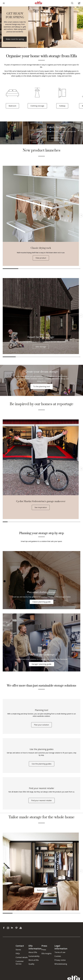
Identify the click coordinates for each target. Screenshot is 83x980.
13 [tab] (63, 522)
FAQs (18, 953)
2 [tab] (26, 269)
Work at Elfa (34, 960)
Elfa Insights (47, 953)
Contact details (22, 957)
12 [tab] (59, 522)
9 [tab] (44, 522)
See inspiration (41, 507)
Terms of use (60, 952)
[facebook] (4, 928)
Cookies (58, 956)
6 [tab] (74, 357)
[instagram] (8, 928)
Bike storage (41, 347)
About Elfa (33, 952)
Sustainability (34, 956)
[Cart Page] (79, 3)
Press (44, 950)
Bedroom (12, 106)
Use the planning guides (42, 764)
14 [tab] (68, 522)
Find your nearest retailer (42, 800)
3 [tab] (41, 269)
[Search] (72, 3)
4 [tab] (57, 269)
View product (41, 258)
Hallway (62, 106)
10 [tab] (49, 522)
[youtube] (21, 928)
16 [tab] (78, 522)
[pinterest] (17, 928)
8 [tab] (39, 522)
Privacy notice (60, 960)
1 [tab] (10, 269)
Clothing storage (37, 106)
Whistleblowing (61, 964)
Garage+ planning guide (41, 664)
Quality (31, 964)
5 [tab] (73, 269)
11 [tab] (54, 522)
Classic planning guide (42, 602)
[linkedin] (13, 928)
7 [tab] (34, 522)
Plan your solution (41, 725)
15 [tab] (73, 522)
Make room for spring (15, 39)
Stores (18, 950)
